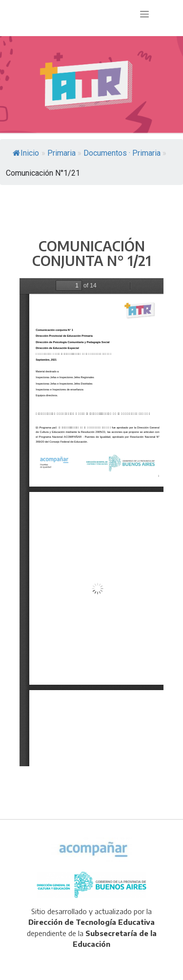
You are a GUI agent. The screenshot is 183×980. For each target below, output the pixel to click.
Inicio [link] (26, 153)
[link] (87, 85)
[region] (91, 85)
